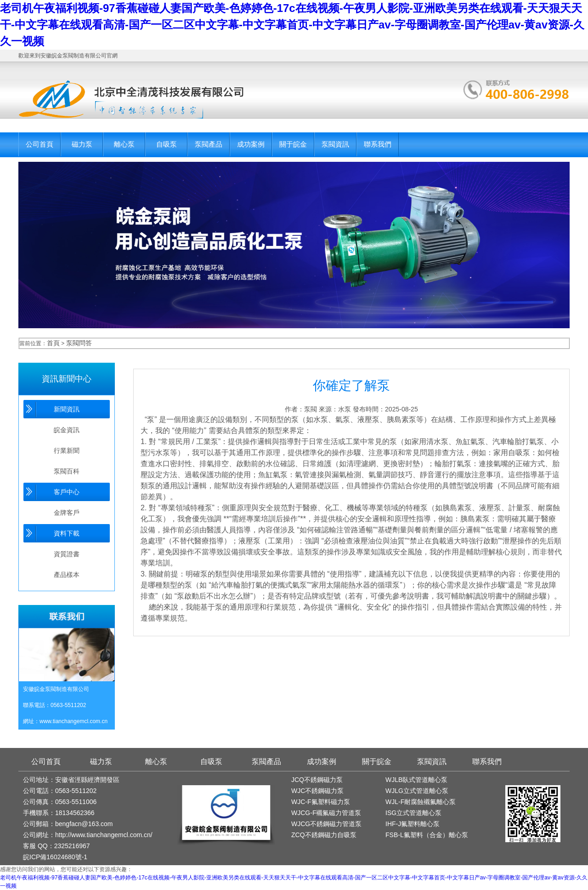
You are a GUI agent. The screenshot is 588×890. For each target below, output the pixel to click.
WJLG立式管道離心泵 (417, 791)
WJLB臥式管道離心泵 (416, 780)
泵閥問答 (79, 343)
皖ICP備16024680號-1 (55, 857)
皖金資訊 (67, 430)
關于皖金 (293, 144)
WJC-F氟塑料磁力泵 (321, 802)
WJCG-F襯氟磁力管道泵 (326, 813)
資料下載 (67, 533)
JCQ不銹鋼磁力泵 (317, 780)
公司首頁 (40, 144)
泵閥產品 (209, 144)
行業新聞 (67, 451)
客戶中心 (67, 492)
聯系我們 (378, 144)
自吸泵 (167, 144)
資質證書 (67, 554)
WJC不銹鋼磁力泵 (317, 791)
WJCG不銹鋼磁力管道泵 (326, 824)
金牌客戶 (67, 513)
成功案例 (251, 144)
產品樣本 (67, 575)
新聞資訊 (67, 409)
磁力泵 (82, 144)
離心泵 (124, 144)
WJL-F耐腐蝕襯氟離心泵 (421, 802)
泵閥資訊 (335, 144)
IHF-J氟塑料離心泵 (413, 824)
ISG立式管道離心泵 (413, 813)
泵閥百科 (67, 471)
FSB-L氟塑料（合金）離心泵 (427, 835)
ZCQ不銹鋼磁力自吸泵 (324, 835)
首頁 (53, 343)
